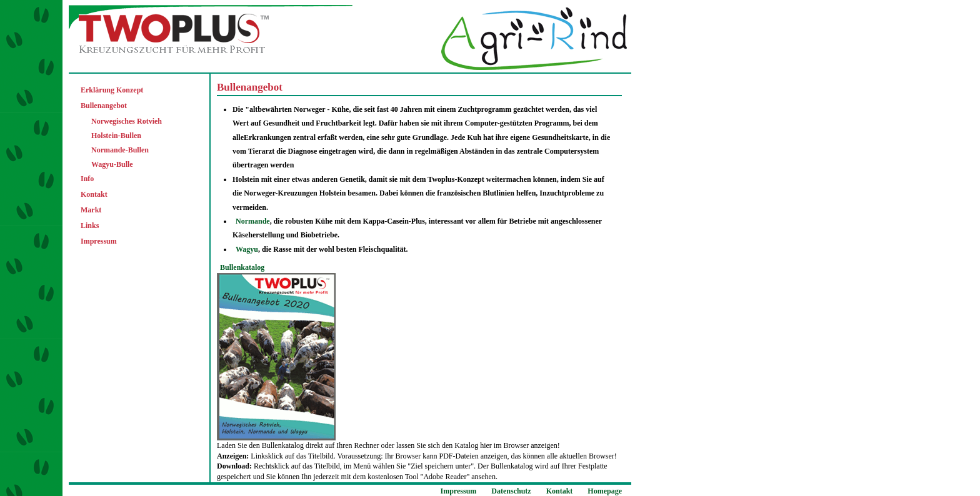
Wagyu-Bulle (112, 164)
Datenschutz (511, 491)
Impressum (99, 241)
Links (90, 226)
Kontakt (94, 194)
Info (87, 179)
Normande (253, 221)
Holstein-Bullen (116, 136)
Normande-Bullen (120, 150)
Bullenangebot (104, 106)
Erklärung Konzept (112, 90)
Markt (91, 210)
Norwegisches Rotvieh (127, 121)
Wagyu (247, 249)
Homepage (605, 491)
